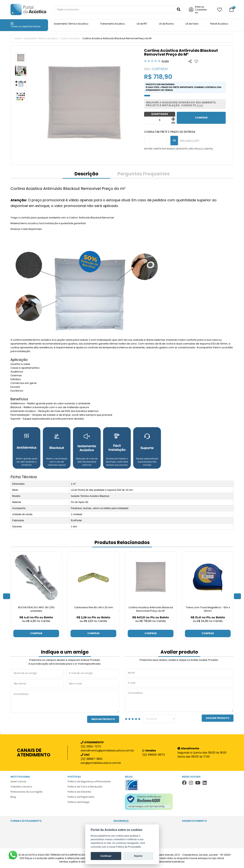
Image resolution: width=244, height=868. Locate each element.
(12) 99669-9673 (153, 755)
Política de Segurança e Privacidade (89, 781)
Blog (13, 797)
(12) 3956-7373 (91, 746)
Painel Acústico (219, 24)
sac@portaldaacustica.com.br (101, 763)
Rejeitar (138, 856)
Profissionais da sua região (26, 792)
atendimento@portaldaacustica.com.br (105, 750)
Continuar (106, 856)
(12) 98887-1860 (91, 759)
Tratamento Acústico (112, 24)
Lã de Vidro (192, 24)
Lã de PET (142, 24)
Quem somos (18, 781)
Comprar (36, 633)
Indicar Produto (103, 719)
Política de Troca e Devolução (85, 786)
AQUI (200, 105)
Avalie (165, 61)
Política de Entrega (79, 802)
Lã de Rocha (166, 24)
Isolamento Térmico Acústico (71, 24)
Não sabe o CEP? (190, 140)
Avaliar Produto (218, 718)
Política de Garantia (79, 792)
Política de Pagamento (81, 797)
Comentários (65, 701)
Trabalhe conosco (21, 786)
